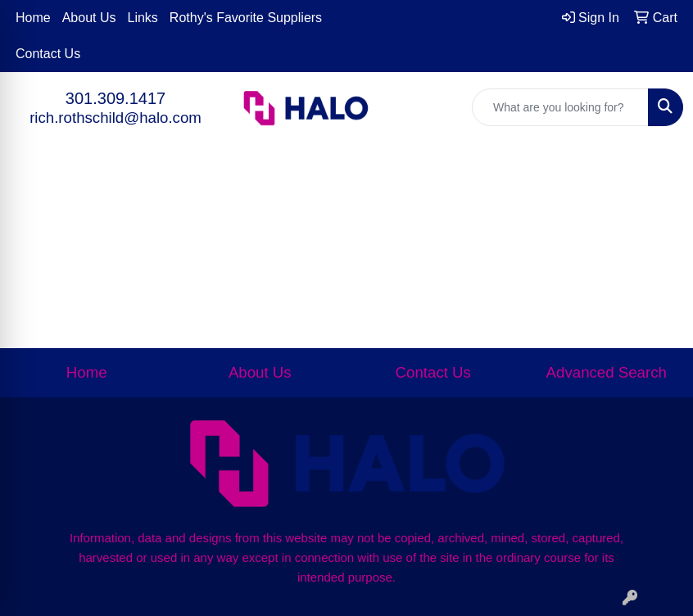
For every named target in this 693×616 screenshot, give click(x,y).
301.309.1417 (115, 98)
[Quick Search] (560, 107)
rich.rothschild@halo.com (115, 118)
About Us (89, 18)
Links (143, 18)
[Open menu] (660, 197)
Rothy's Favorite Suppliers (246, 18)
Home (33, 18)
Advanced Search (607, 372)
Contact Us (48, 54)
